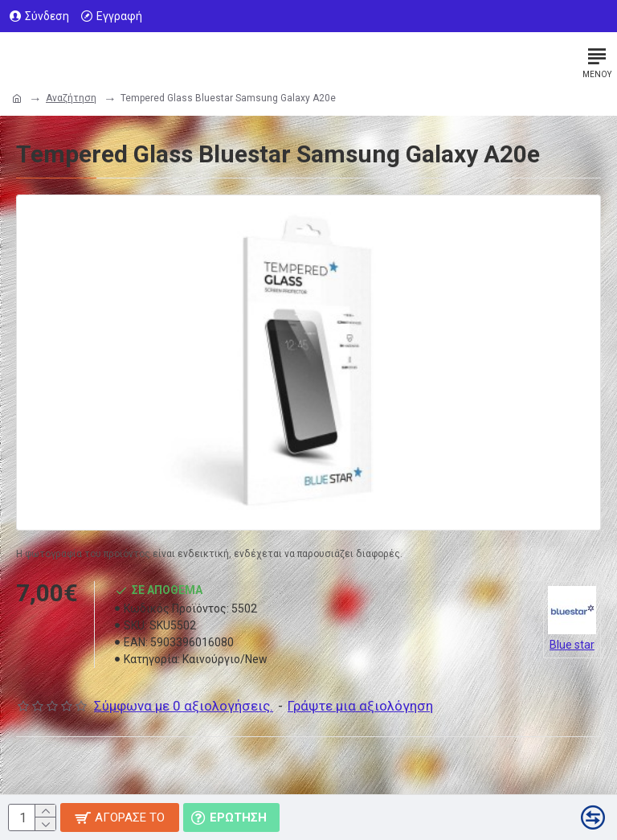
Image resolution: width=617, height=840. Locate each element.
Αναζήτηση (71, 98)
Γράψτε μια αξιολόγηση (360, 706)
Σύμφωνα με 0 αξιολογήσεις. (184, 706)
